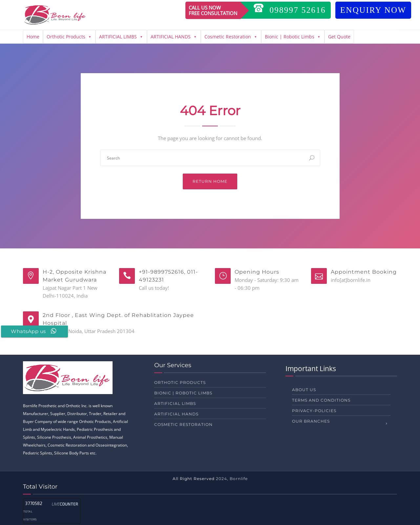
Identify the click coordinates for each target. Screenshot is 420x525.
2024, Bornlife (232, 479)
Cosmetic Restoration (231, 37)
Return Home (210, 181)
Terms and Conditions (321, 400)
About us (304, 390)
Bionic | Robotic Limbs (293, 37)
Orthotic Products (69, 37)
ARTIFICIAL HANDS (174, 37)
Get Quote (339, 37)
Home (33, 37)
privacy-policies (314, 411)
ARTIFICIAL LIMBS (121, 37)
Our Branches (311, 421)
